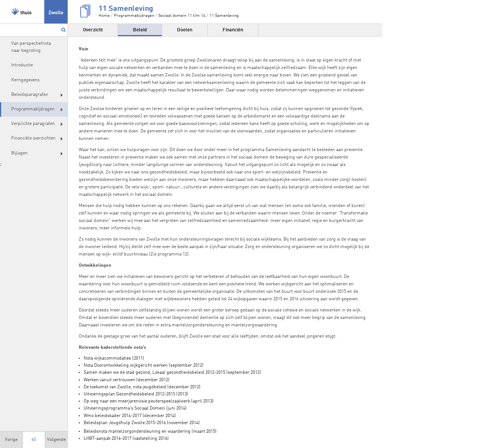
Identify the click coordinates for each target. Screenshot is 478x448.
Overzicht (93, 30)
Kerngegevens (25, 80)
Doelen (185, 30)
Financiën (233, 30)
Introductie (22, 65)
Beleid (140, 30)
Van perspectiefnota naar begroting (31, 47)
